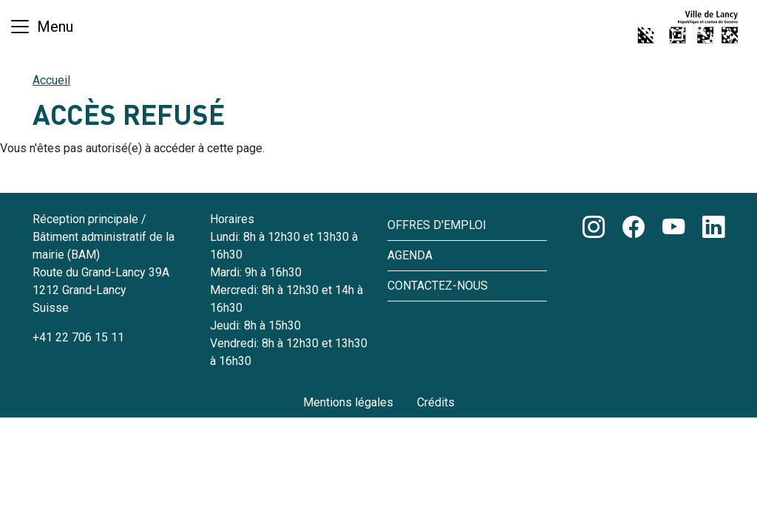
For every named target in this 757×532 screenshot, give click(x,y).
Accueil (51, 80)
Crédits (436, 402)
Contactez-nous (438, 286)
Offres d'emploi (437, 225)
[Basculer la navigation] (41, 27)
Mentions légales (348, 402)
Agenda (410, 255)
